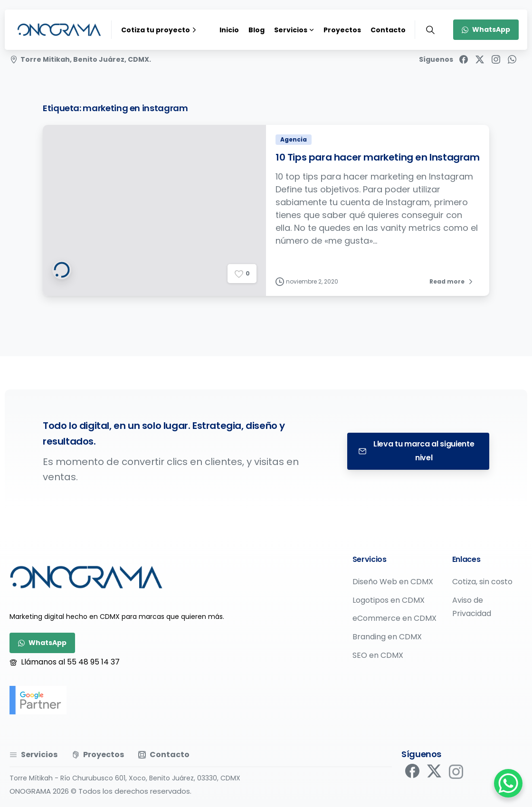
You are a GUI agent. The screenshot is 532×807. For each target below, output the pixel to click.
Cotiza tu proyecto (160, 30)
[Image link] (86, 577)
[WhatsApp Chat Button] (508, 783)
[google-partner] (38, 700)
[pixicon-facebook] (412, 774)
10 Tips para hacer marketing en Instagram (378, 161)
